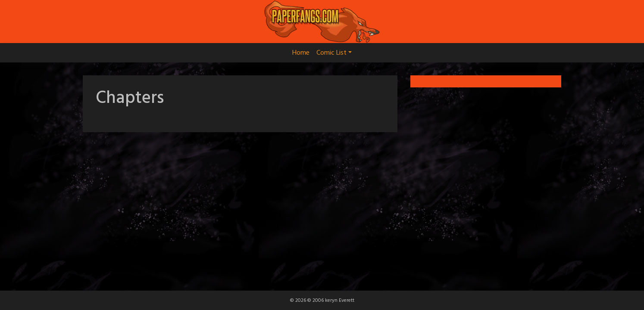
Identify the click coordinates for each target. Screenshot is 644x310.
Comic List (334, 53)
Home (301, 53)
